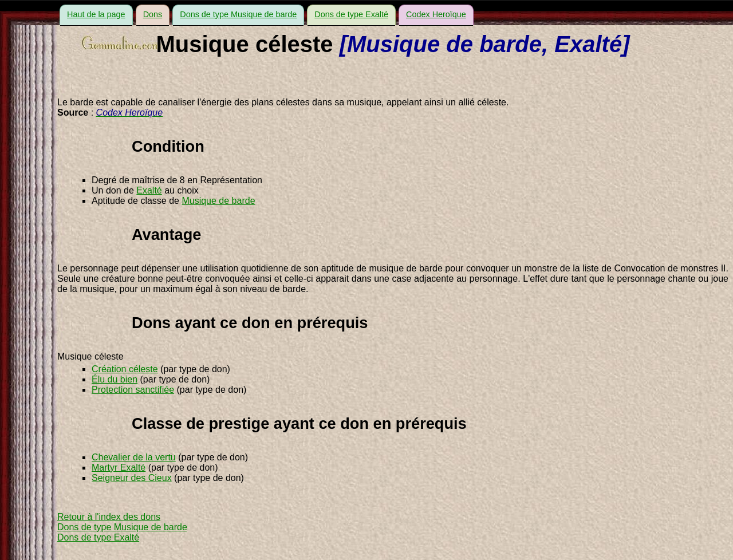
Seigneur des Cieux (132, 478)
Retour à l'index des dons (109, 517)
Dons (153, 14)
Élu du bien (115, 379)
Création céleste (125, 369)
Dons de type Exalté (351, 14)
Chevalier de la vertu (134, 457)
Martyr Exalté (119, 468)
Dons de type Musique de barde (238, 14)
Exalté (149, 190)
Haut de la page (96, 14)
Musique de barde (218, 201)
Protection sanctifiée (133, 390)
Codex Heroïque (436, 14)
